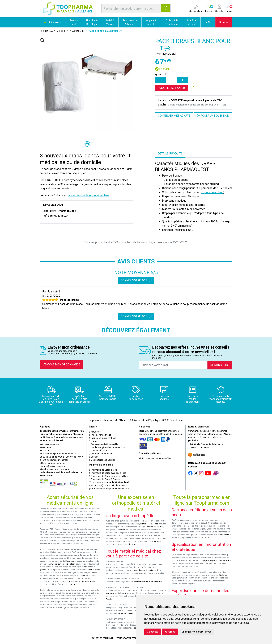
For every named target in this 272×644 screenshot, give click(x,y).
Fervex (94, 573)
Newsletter (46, 447)
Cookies (94, 457)
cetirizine (59, 573)
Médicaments (53, 22)
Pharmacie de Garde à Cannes (105, 479)
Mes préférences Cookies (102, 460)
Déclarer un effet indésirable (104, 444)
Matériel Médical (192, 22)
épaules (160, 527)
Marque (61, 31)
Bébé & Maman (110, 22)
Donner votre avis (136, 280)
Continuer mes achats (174, 116)
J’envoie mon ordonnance (61, 364)
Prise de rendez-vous (100, 435)
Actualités (95, 432)
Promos (224, 22)
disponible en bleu (212, 192)
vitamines (72, 584)
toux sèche (88, 567)
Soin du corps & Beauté (130, 22)
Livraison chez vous (199, 447)
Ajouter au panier (172, 88)
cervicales (151, 527)
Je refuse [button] (170, 632)
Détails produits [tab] (170, 154)
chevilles (121, 530)
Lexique (94, 441)
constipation (95, 570)
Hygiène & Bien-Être (151, 22)
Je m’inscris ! (220, 365)
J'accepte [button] (153, 632)
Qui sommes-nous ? (50, 444)
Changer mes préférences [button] (196, 632)
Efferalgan (56, 564)
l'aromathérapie (224, 561)
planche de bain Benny (116, 593)
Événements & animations (103, 438)
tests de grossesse (69, 581)
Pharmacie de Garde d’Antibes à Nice (108, 473)
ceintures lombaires (149, 524)
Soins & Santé (74, 22)
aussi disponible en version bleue (89, 195)
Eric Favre (223, 575)
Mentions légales (98, 451)
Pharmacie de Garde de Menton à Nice (109, 476)
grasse (43, 570)
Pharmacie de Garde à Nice (103, 470)
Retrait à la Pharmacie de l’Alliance (206, 444)
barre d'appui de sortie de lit (146, 570)
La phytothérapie (208, 561)
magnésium (87, 581)
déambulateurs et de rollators (148, 582)
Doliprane (70, 561)
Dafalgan (71, 564)
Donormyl (84, 576)
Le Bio (208, 22)
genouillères (134, 524)
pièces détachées (125, 614)
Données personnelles (101, 454)
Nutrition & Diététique (92, 22)
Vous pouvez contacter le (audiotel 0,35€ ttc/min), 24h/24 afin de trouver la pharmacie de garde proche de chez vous (109, 486)
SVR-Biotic (224, 535)
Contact (44, 451)
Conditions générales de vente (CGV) (108, 447)
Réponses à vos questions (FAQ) (155, 458)
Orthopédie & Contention (172, 22)
